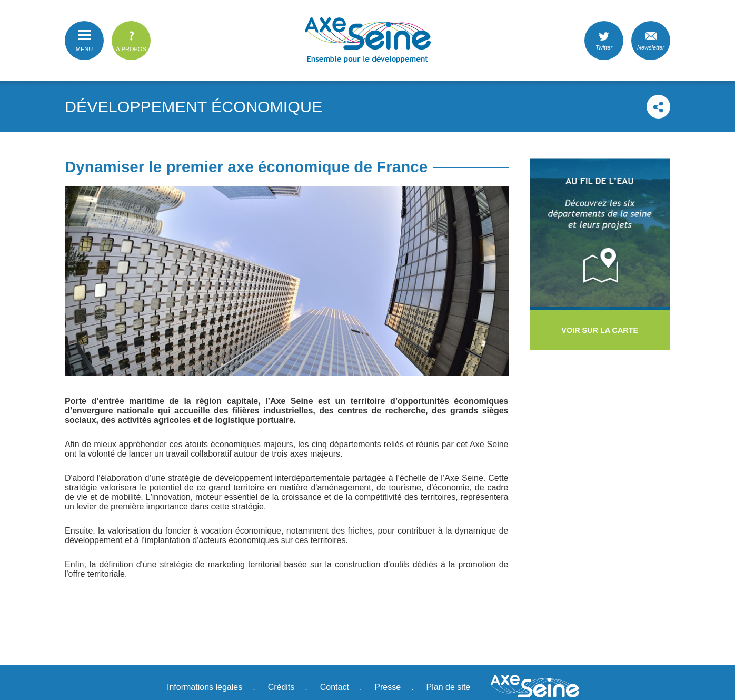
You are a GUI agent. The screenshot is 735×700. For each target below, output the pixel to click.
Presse (388, 687)
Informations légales (205, 687)
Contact (335, 687)
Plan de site (449, 687)
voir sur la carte (600, 330)
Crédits (281, 687)
